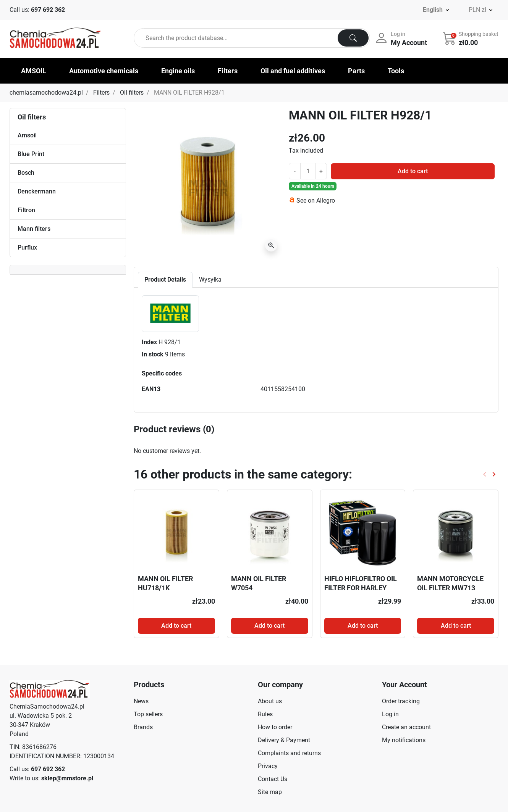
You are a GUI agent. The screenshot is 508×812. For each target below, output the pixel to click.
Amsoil (27, 135)
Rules (265, 714)
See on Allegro (316, 201)
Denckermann (37, 191)
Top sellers (148, 714)
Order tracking (401, 701)
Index (149, 342)
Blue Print (31, 154)
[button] (471, 38)
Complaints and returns (289, 753)
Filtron (26, 210)
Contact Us (273, 779)
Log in (390, 714)
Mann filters (34, 229)
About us (270, 701)
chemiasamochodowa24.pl (46, 93)
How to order (275, 727)
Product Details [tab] (165, 280)
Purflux (27, 247)
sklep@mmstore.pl (67, 778)
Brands (143, 727)
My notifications (404, 740)
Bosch (26, 173)
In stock (153, 354)
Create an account (406, 727)
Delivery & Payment (284, 740)
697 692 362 (48, 10)
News (141, 701)
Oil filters (132, 93)
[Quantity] (308, 171)
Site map (270, 792)
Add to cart (413, 171)
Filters (101, 93)
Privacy (268, 766)
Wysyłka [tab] (210, 280)
